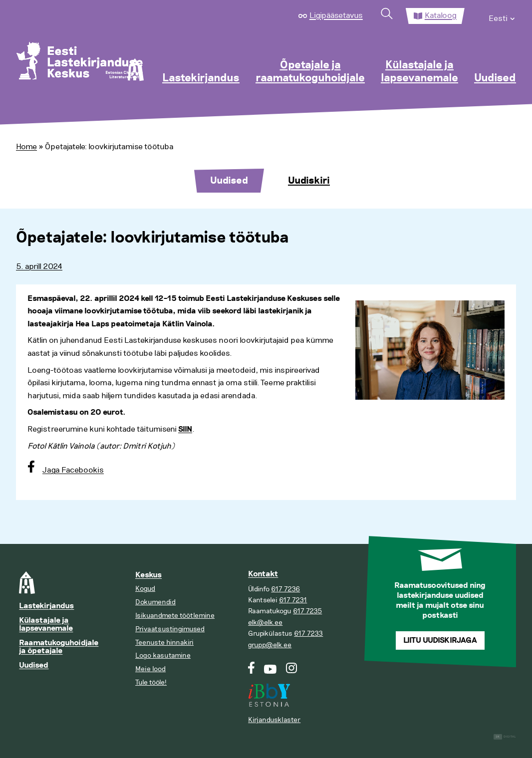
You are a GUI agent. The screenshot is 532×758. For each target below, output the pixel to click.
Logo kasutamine (163, 655)
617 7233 (308, 633)
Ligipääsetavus (336, 15)
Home (26, 147)
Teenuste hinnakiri (164, 642)
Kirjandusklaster (274, 720)
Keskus (148, 575)
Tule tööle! (151, 682)
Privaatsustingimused (170, 629)
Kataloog (441, 15)
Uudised (495, 78)
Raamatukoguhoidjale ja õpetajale (59, 647)
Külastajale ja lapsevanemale (419, 72)
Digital (505, 737)
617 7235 (307, 611)
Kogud (145, 589)
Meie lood (150, 669)
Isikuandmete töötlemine (175, 616)
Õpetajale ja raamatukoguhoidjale (310, 72)
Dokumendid (155, 602)
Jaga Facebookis (73, 470)
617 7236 (285, 589)
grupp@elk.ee (270, 645)
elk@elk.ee (265, 623)
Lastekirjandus (201, 78)
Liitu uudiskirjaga (440, 640)
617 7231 (293, 600)
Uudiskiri (309, 181)
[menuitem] (502, 16)
